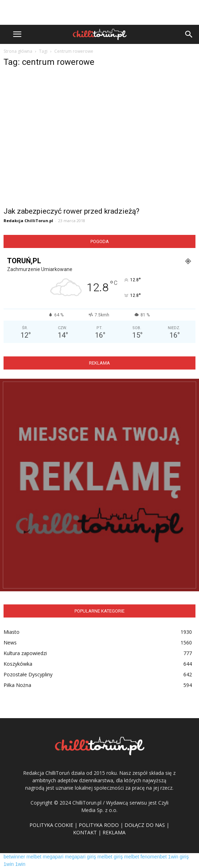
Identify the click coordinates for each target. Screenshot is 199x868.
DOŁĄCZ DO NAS (145, 825)
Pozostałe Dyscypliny (28, 674)
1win (9, 864)
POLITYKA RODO (99, 825)
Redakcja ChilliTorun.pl (28, 221)
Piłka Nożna (17, 685)
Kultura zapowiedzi (25, 653)
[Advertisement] (100, 12)
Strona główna (18, 51)
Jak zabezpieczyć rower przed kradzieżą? (71, 211)
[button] (189, 34)
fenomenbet (154, 857)
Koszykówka (18, 664)
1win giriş (178, 857)
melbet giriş (110, 857)
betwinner (14, 857)
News (10, 642)
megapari (53, 857)
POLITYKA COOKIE (51, 825)
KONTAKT (85, 832)
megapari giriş (81, 857)
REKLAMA (114, 832)
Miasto (12, 632)
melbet (34, 857)
